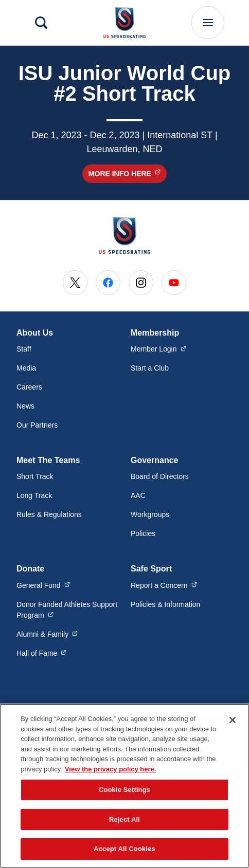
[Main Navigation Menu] (208, 23)
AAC (138, 495)
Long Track (34, 495)
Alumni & (47, 634)
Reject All (124, 819)
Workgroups (150, 514)
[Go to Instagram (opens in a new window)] (141, 283)
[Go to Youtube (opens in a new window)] (174, 283)
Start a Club (150, 368)
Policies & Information (165, 604)
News (25, 406)
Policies (143, 533)
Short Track (35, 476)
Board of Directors (160, 476)
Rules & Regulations (49, 514)
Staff (24, 349)
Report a (164, 585)
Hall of (42, 653)
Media (26, 368)
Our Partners (37, 425)
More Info (128, 173)
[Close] (233, 720)
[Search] (41, 23)
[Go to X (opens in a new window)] (75, 283)
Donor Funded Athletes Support (67, 610)
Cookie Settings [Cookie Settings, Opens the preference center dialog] (124, 790)
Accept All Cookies (124, 849)
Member (158, 348)
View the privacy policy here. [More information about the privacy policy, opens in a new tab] (111, 769)
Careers (29, 387)
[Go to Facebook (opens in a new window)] (108, 283)
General (43, 585)
